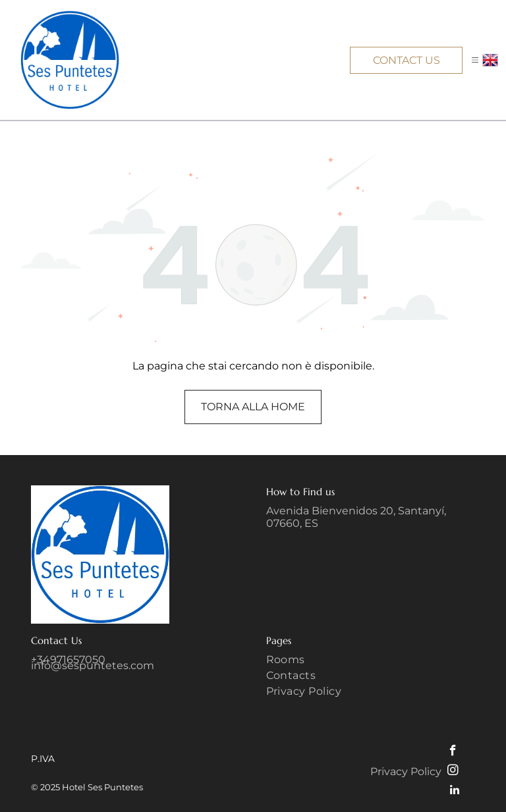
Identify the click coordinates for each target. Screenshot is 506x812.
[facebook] (453, 752)
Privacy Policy (406, 771)
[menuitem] (371, 661)
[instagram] (453, 772)
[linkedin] (454, 792)
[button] (475, 60)
